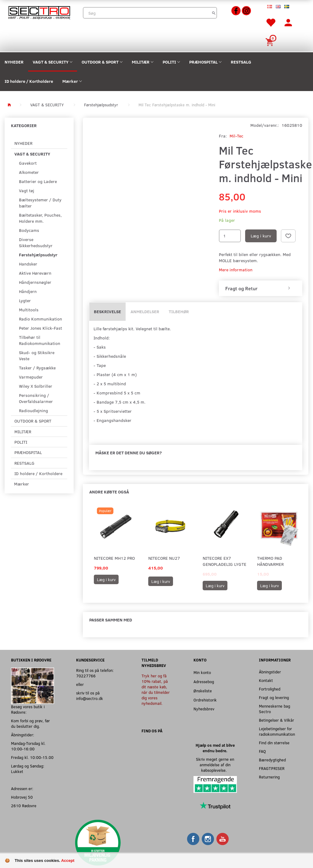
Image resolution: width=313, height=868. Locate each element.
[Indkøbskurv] (271, 41)
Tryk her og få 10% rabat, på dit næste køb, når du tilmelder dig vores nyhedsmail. (156, 689)
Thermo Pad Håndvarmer (270, 561)
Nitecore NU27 (164, 558)
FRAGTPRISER (272, 768)
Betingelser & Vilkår (276, 720)
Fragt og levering (274, 697)
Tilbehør (179, 311)
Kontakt (266, 680)
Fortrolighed (270, 689)
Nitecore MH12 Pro (114, 558)
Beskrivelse (107, 311)
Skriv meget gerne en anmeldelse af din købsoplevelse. (215, 765)
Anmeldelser (145, 311)
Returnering (269, 777)
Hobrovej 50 (22, 797)
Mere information (236, 270)
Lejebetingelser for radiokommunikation (277, 731)
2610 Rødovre (24, 806)
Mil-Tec (236, 136)
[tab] (261, 288)
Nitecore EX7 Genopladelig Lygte (225, 561)
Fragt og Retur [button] (241, 288)
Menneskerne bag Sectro (274, 709)
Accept (68, 861)
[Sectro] (39, 12)
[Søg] (214, 13)
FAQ (262, 751)
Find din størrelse (274, 743)
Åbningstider (270, 672)
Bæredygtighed (272, 760)
